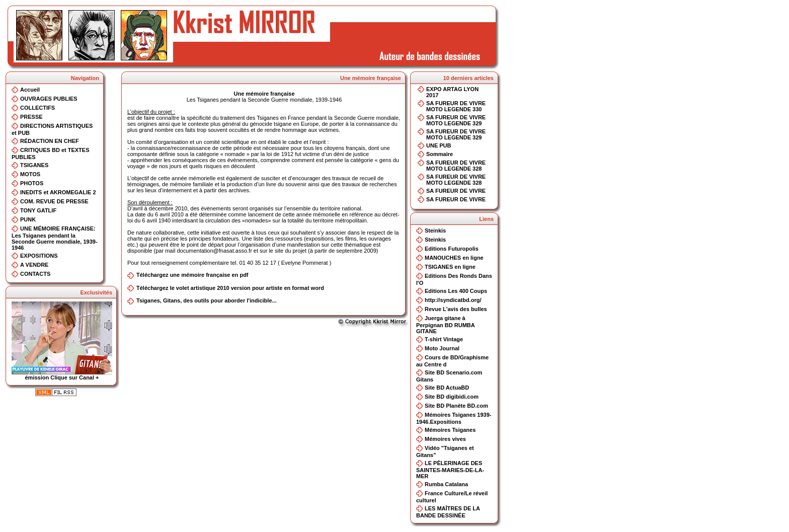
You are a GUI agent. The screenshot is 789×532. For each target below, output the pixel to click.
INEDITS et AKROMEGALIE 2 (58, 192)
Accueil (30, 90)
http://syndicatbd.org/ (453, 300)
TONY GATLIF (38, 210)
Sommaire (440, 154)
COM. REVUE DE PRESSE (54, 201)
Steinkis (435, 231)
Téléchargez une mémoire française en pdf (192, 275)
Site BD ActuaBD (447, 388)
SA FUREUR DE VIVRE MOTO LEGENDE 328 (456, 166)
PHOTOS (32, 183)
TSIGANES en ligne (450, 267)
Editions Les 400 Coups (456, 291)
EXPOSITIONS (39, 256)
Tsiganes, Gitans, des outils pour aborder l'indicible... (207, 300)
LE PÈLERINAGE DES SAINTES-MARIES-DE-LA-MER (450, 470)
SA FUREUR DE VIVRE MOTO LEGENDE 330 (456, 106)
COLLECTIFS (37, 108)
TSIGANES (34, 165)
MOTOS (30, 174)
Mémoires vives (445, 439)
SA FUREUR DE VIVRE (456, 191)
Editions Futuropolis (452, 249)
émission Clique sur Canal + (62, 375)
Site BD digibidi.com (452, 397)
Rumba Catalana (446, 484)
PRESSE (31, 117)
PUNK (28, 219)
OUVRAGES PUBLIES (49, 99)
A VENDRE (34, 265)
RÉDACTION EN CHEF (50, 141)
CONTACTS (35, 274)
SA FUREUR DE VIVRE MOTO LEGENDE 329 (456, 120)
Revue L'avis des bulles (456, 309)
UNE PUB (439, 145)
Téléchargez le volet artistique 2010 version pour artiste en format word (230, 288)
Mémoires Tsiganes (450, 430)
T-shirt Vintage (444, 339)
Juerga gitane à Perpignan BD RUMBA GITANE (445, 325)
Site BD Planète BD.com (456, 406)
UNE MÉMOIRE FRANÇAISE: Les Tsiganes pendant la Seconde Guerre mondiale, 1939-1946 (55, 238)
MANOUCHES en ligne (454, 258)
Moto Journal (442, 348)
